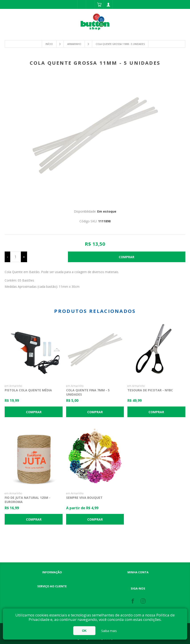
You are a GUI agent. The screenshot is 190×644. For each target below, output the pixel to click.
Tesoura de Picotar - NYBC (150, 390)
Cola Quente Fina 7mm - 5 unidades (88, 392)
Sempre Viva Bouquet (84, 498)
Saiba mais (109, 631)
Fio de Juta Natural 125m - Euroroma (28, 500)
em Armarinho (13, 386)
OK (84, 631)
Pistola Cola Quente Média (28, 390)
